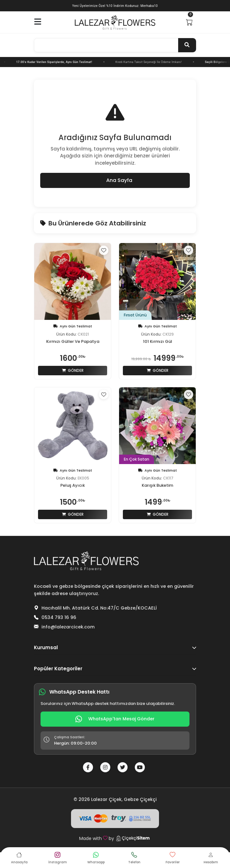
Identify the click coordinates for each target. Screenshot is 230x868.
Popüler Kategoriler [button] (115, 669)
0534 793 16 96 (59, 617)
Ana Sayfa (115, 180)
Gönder (73, 370)
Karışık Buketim (157, 485)
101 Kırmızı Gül (158, 342)
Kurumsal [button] (115, 647)
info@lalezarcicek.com (68, 627)
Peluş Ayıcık (73, 485)
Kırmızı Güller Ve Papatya (73, 342)
